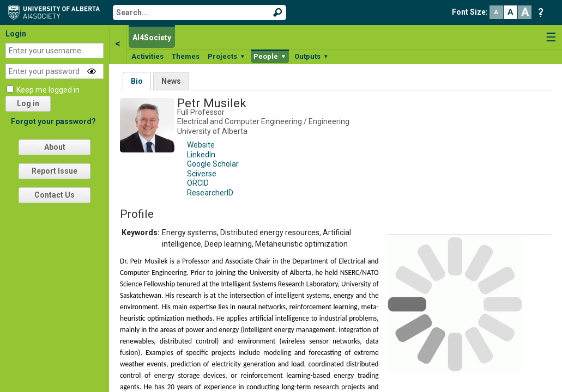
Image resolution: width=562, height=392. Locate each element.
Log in (28, 103)
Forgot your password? (53, 121)
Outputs (312, 56)
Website (201, 145)
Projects (226, 56)
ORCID (198, 183)
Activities (147, 56)
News (171, 81)
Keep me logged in (48, 90)
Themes (186, 56)
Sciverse (202, 174)
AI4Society (152, 38)
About (55, 147)
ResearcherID (210, 193)
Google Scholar (213, 164)
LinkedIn (201, 155)
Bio (137, 81)
